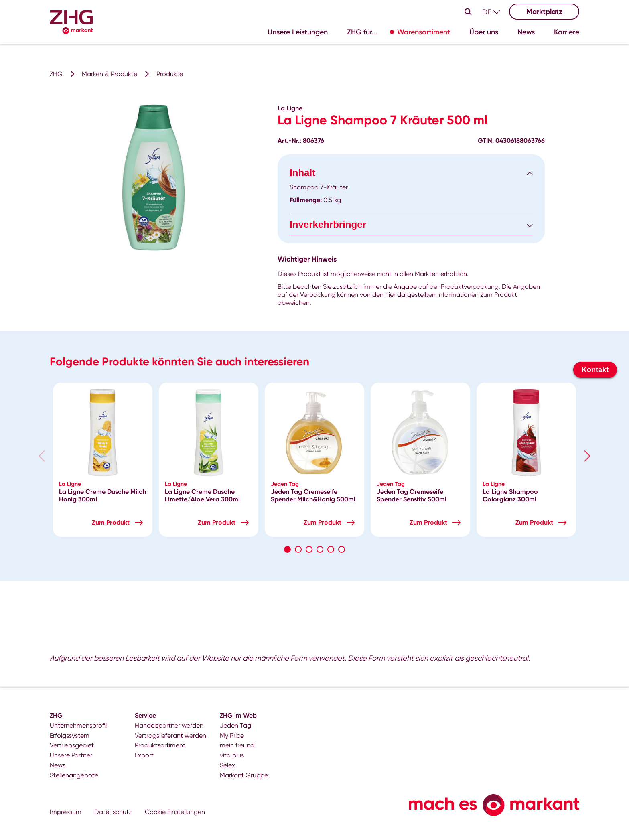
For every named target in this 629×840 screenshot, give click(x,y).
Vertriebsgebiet (72, 745)
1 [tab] (287, 549)
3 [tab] (309, 549)
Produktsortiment (160, 745)
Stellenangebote (74, 775)
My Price (232, 736)
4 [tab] (320, 549)
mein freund (237, 745)
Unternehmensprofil (78, 725)
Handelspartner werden (169, 725)
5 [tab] (331, 549)
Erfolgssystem (70, 736)
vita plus (232, 755)
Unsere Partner (71, 755)
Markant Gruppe (244, 775)
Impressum (66, 812)
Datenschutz (113, 812)
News (58, 765)
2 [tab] (298, 549)
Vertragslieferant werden (170, 736)
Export (144, 755)
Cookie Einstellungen (175, 812)
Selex (227, 765)
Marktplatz (544, 12)
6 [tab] (342, 549)
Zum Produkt (111, 522)
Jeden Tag (235, 725)
